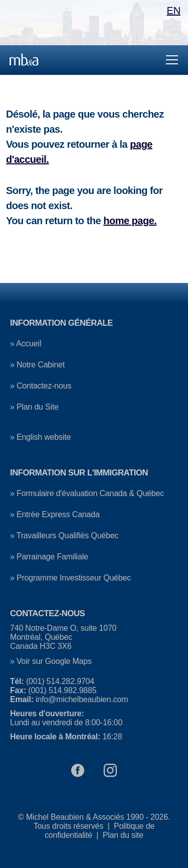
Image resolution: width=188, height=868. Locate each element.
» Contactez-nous (41, 386)
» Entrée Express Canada (55, 514)
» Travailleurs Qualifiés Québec (64, 536)
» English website (40, 437)
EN (174, 11)
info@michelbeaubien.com (82, 699)
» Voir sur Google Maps (51, 661)
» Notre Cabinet (37, 365)
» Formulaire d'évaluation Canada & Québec (87, 493)
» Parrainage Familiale (49, 557)
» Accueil (26, 344)
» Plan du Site (34, 407)
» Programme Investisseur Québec (70, 578)
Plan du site (123, 835)
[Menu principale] (94, 60)
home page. (130, 221)
